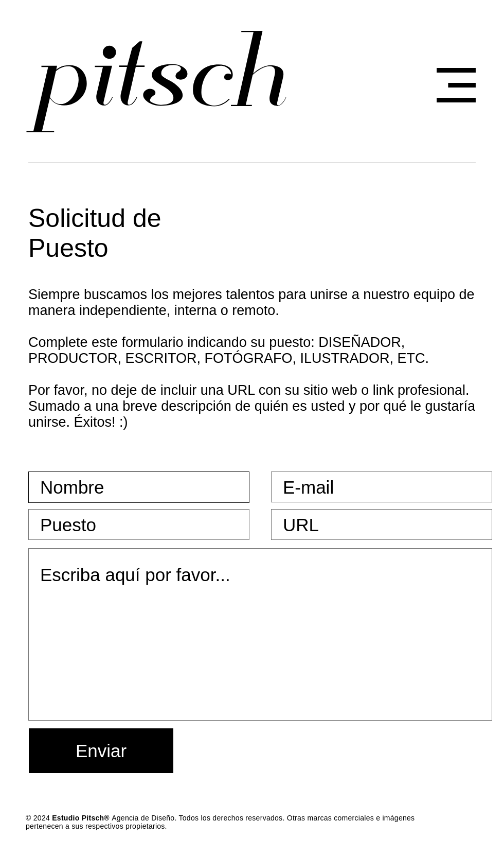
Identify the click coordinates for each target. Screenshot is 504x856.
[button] (456, 85)
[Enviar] (101, 751)
